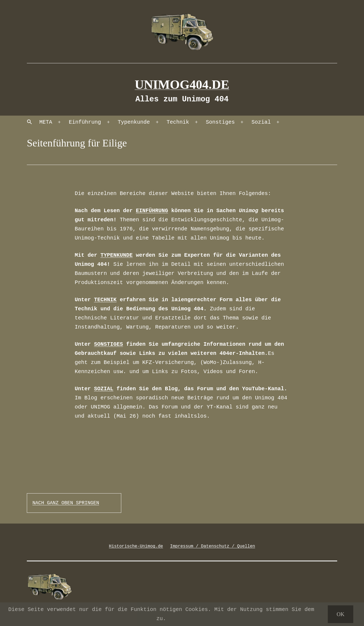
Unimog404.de (182, 84)
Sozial (261, 122)
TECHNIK (105, 300)
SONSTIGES (109, 344)
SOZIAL (104, 389)
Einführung (85, 122)
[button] (30, 122)
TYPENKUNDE (117, 255)
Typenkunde (134, 122)
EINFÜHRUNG (152, 211)
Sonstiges (220, 122)
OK (341, 614)
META (46, 122)
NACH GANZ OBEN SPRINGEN (66, 503)
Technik (178, 122)
